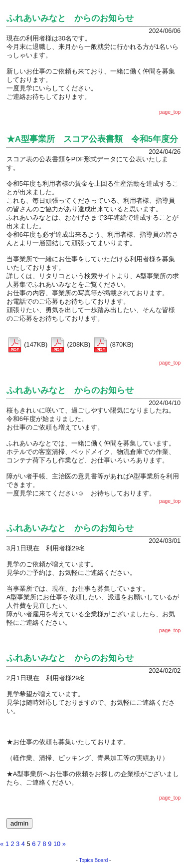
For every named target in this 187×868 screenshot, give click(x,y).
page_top (170, 112)
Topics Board (94, 860)
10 (57, 844)
